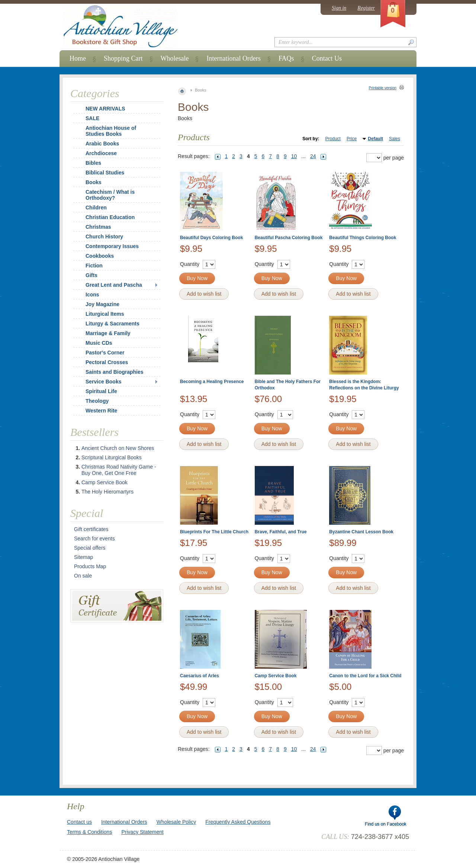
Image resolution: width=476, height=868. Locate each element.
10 (294, 156)
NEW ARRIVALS (105, 109)
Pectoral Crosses (107, 362)
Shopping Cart (123, 58)
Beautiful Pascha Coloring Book (289, 238)
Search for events (94, 539)
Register (366, 8)
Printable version (383, 88)
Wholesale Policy (176, 822)
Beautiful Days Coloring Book (211, 238)
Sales (395, 139)
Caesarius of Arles (200, 676)
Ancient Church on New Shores (118, 448)
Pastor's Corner (105, 353)
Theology (97, 401)
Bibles (93, 163)
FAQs (286, 58)
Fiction (94, 266)
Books (94, 182)
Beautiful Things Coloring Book (363, 238)
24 (313, 156)
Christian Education (110, 217)
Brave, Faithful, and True (281, 532)
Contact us (79, 822)
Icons (92, 295)
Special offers (90, 548)
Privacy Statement (142, 832)
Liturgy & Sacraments (112, 324)
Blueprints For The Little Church (214, 532)
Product (333, 139)
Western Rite (101, 411)
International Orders (233, 58)
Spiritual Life (101, 391)
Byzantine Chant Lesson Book (361, 532)
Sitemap (83, 557)
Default (375, 139)
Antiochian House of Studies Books (111, 131)
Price (352, 139)
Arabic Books (102, 144)
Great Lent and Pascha (114, 285)
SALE (92, 118)
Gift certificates (91, 529)
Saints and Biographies (115, 372)
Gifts (91, 275)
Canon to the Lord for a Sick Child (365, 676)
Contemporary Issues (112, 246)
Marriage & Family (108, 333)
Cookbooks (100, 256)
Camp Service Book (276, 676)
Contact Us (327, 58)
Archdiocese (101, 153)
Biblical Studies (105, 173)
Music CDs (99, 343)
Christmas (93, 227)
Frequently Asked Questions (238, 822)
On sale (83, 576)
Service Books (104, 382)
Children (96, 208)
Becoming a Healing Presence (212, 382)
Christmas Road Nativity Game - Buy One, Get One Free (119, 470)
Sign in (339, 8)
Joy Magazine (102, 304)
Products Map (90, 566)
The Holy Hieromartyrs (107, 492)
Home (78, 58)
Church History (104, 237)
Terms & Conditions (89, 832)
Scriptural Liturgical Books (112, 457)
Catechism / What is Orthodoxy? (110, 195)
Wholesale (175, 58)
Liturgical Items (105, 314)
